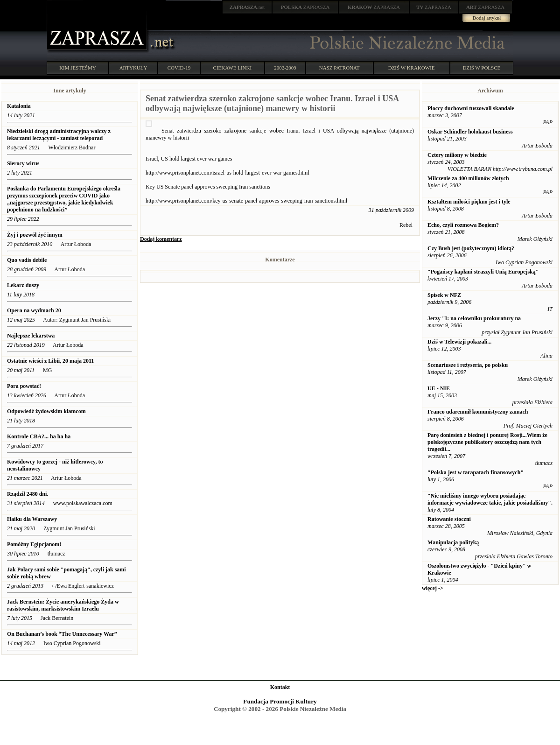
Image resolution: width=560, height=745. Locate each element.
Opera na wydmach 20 (34, 310)
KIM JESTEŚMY (78, 68)
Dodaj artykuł (487, 18)
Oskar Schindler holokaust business (470, 132)
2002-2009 (285, 68)
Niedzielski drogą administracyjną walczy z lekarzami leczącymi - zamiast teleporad (59, 135)
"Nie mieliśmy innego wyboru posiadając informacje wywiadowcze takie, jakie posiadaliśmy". (490, 499)
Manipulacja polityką (453, 542)
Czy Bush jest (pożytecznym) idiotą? (471, 248)
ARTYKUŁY (133, 68)
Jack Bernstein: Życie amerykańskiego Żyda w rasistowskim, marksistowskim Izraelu (63, 605)
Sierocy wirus (23, 163)
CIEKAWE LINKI (233, 68)
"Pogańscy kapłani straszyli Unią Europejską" (483, 272)
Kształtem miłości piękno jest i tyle (469, 202)
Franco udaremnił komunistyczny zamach (478, 412)
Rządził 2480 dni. (28, 494)
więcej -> (433, 588)
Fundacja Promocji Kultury (280, 701)
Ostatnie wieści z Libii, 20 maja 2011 (50, 361)
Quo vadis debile (28, 260)
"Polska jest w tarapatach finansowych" (476, 472)
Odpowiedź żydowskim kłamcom (46, 411)
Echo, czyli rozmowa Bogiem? (463, 225)
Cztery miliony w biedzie (457, 155)
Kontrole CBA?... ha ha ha (39, 436)
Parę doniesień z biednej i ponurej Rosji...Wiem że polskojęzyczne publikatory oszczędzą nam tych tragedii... (487, 442)
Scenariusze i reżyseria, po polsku (468, 365)
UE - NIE (439, 388)
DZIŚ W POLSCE (481, 68)
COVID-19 (179, 68)
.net (247, 7)
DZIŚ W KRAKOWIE (412, 68)
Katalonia (19, 106)
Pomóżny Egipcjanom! (34, 544)
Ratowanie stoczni (449, 519)
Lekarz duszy (23, 285)
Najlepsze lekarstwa (31, 336)
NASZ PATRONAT (339, 68)
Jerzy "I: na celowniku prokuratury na (474, 318)
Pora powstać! (24, 386)
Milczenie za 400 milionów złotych (468, 178)
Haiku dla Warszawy (32, 519)
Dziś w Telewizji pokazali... (459, 342)
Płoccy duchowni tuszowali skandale (471, 108)
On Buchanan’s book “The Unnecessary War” (63, 634)
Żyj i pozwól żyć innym (35, 235)
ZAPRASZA (305, 7)
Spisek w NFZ (444, 295)
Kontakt (280, 687)
